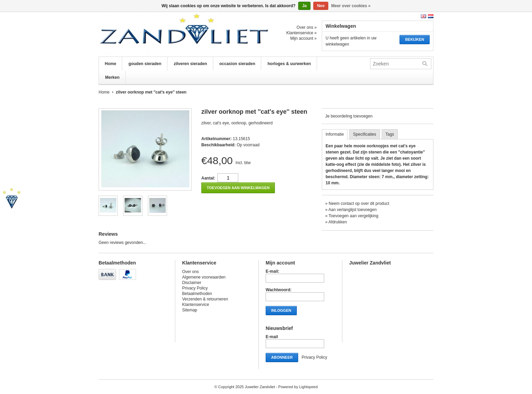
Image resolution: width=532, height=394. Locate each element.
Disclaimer (192, 283)
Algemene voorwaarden (204, 277)
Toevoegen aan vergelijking (353, 216)
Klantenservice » (301, 33)
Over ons (191, 272)
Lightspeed (308, 387)
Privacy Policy (195, 288)
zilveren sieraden (190, 64)
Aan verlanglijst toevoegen (352, 210)
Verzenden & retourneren (205, 299)
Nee (321, 6)
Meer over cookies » (351, 6)
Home (110, 64)
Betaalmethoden (197, 294)
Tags (390, 134)
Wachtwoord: (279, 290)
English (423, 16)
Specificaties (364, 134)
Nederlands (431, 16)
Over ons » (307, 27)
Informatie (335, 134)
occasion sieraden (237, 64)
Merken (112, 77)
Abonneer (282, 357)
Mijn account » (303, 38)
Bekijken (415, 39)
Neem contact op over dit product (359, 204)
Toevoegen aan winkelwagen (238, 188)
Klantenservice (196, 305)
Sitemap (190, 310)
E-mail (272, 337)
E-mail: (273, 271)
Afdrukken (338, 222)
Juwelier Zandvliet (167, 34)
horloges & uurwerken (289, 64)
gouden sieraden (145, 64)
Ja (304, 6)
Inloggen (281, 310)
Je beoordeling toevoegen (349, 116)
